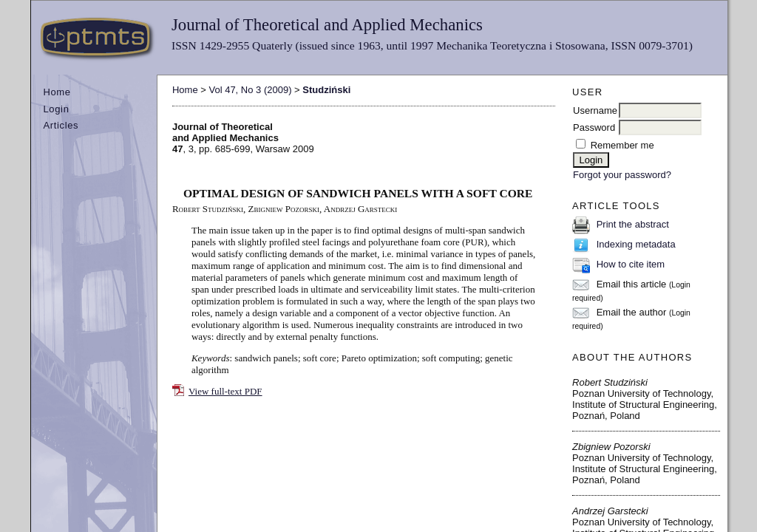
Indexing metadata (636, 244)
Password (594, 127)
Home (57, 92)
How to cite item (631, 264)
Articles (61, 125)
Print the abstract (633, 224)
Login (56, 109)
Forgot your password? (622, 175)
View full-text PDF (225, 391)
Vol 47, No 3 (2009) (250, 90)
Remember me (622, 145)
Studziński (326, 90)
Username (595, 110)
